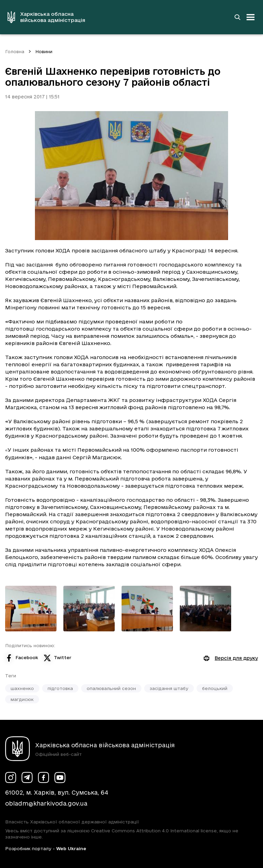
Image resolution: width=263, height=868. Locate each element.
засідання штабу (169, 688)
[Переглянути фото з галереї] (31, 609)
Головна (15, 51)
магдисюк (22, 699)
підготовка (60, 688)
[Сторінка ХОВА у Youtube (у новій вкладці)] (60, 777)
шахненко (22, 688)
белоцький (215, 688)
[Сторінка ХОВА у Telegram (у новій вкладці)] (27, 777)
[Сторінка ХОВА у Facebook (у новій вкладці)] (43, 777)
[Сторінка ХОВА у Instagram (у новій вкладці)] (11, 777)
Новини (44, 51)
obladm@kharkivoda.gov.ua (46, 803)
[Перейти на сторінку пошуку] (237, 17)
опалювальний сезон (111, 688)
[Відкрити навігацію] (251, 17)
